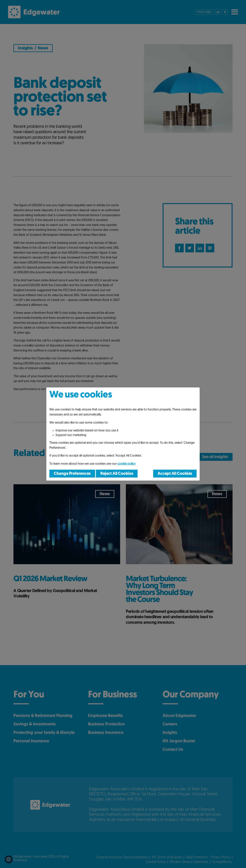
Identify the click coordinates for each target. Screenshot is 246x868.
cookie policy (126, 464)
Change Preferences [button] (72, 474)
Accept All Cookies (175, 474)
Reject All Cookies (117, 474)
